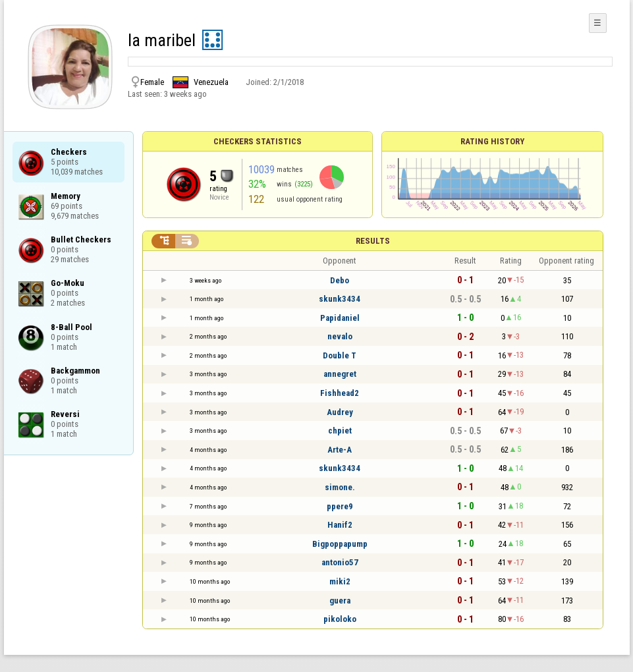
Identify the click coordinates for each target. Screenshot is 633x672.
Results (373, 241)
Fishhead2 (340, 393)
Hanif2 (340, 525)
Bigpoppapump (340, 544)
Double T (340, 355)
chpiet (340, 431)
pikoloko (340, 619)
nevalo (340, 336)
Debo (340, 280)
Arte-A (340, 450)
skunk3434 (340, 299)
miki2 (340, 581)
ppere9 (340, 506)
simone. (340, 487)
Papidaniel (340, 318)
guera (340, 601)
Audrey (340, 412)
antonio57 (340, 562)
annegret (340, 374)
